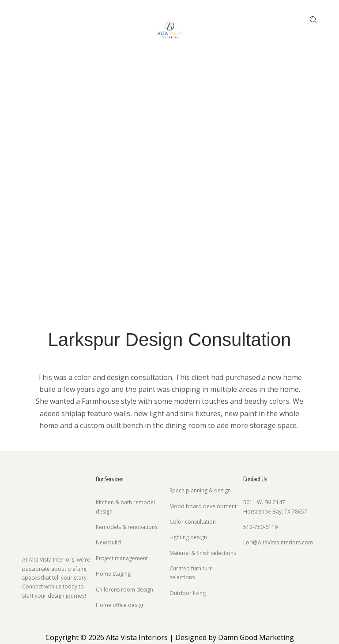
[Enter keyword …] (313, 20)
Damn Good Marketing (256, 637)
